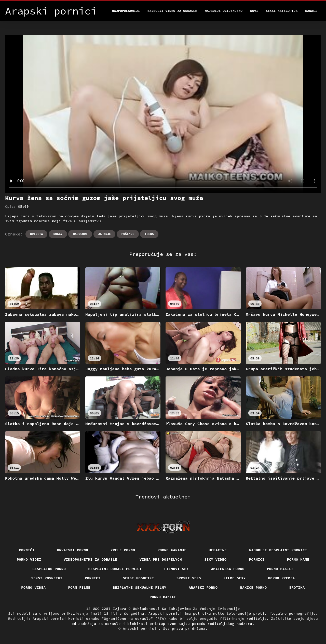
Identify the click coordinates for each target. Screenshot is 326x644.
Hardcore (80, 234)
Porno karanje (172, 550)
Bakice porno (254, 587)
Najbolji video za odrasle (172, 11)
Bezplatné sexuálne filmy (140, 587)
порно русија (282, 578)
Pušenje (128, 234)
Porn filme (79, 587)
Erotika (297, 587)
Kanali (311, 11)
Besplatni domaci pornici (115, 569)
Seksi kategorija (282, 11)
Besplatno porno (49, 569)
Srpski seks (189, 578)
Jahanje (104, 234)
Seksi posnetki (47, 578)
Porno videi (29, 559)
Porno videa (33, 587)
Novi (254, 11)
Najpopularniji (126, 11)
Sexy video (215, 559)
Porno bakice (280, 569)
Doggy (58, 234)
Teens (149, 234)
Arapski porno (203, 587)
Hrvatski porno (73, 550)
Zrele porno (123, 550)
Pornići (27, 550)
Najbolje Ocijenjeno (224, 11)
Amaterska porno (228, 569)
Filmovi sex (176, 569)
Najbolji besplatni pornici (278, 550)
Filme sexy (235, 578)
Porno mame (298, 559)
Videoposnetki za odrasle (90, 559)
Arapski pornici (141, 628)
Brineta (36, 234)
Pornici (257, 559)
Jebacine (218, 550)
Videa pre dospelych (161, 559)
